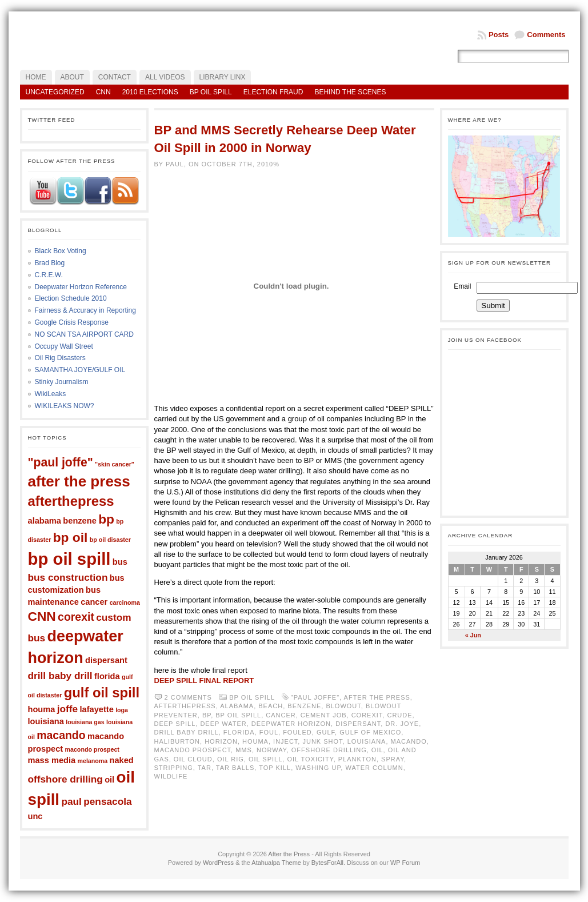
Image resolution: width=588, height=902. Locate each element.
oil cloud (193, 759)
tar (205, 768)
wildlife (171, 776)
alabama (45, 521)
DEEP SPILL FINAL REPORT (204, 681)
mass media (52, 760)
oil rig (231, 759)
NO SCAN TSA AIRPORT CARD (84, 334)
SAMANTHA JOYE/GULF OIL (80, 370)
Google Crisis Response (72, 322)
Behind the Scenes (350, 92)
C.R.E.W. (49, 275)
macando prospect (193, 750)
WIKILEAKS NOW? (65, 406)
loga (122, 710)
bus (120, 562)
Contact (115, 77)
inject (285, 741)
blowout (343, 706)
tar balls (235, 768)
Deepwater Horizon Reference (81, 287)
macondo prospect (92, 749)
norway (272, 750)
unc (35, 816)
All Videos (165, 77)
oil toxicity (310, 759)
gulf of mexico (370, 732)
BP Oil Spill (211, 92)
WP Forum (405, 863)
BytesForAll (327, 863)
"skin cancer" (115, 464)
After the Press (289, 854)
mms (244, 750)
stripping (174, 768)
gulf (326, 732)
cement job (324, 715)
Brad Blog (50, 263)
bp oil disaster (110, 540)
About (72, 77)
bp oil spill (69, 559)
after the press (79, 481)
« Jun (473, 635)
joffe (67, 709)
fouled (297, 732)
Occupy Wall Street (64, 346)
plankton (357, 759)
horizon (221, 741)
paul (71, 801)
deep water (223, 724)
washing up (318, 768)
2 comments (188, 697)
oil (109, 780)
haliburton (177, 741)
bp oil (71, 537)
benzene (79, 521)
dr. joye (402, 724)
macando (61, 735)
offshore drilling (65, 779)
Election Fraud (273, 92)
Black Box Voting (61, 251)
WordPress (218, 863)
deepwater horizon (291, 724)
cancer (94, 602)
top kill (275, 768)
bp (106, 519)
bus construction (68, 577)
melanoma (93, 761)
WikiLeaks (51, 394)
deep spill (175, 724)
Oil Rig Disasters (60, 358)
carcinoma (125, 602)
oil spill (265, 759)
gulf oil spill (102, 693)
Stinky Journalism (62, 382)
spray (393, 759)
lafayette (97, 709)
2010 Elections (150, 92)
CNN (103, 92)
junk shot (322, 741)
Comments (546, 35)
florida (107, 676)
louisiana (46, 721)
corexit (76, 617)
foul (269, 732)
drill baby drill (60, 676)
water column (374, 768)
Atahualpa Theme (276, 863)
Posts (499, 35)
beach (271, 706)
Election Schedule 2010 (71, 298)
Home (36, 77)
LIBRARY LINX (223, 77)
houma (42, 709)
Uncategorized (55, 92)
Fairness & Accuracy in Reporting (85, 310)
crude (399, 715)
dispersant (106, 660)
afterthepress (71, 501)
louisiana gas (85, 722)
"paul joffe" (61, 462)
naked (122, 760)
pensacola (107, 801)
